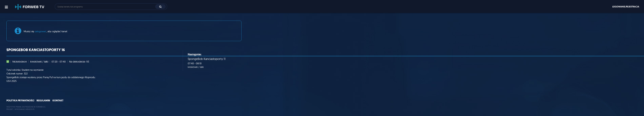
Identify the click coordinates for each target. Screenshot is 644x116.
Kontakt (58, 101)
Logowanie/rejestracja (626, 7)
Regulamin (43, 101)
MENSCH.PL (30, 109)
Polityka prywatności (20, 101)
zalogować (40, 31)
